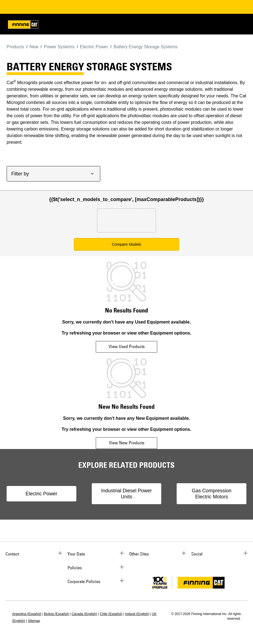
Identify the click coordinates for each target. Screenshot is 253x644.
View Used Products (127, 346)
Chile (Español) (111, 614)
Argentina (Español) (27, 614)
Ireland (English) (137, 614)
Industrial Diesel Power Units (126, 494)
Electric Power (41, 494)
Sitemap (34, 621)
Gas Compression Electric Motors (212, 494)
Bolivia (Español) (56, 614)
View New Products (127, 443)
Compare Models (127, 244)
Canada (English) (84, 614)
